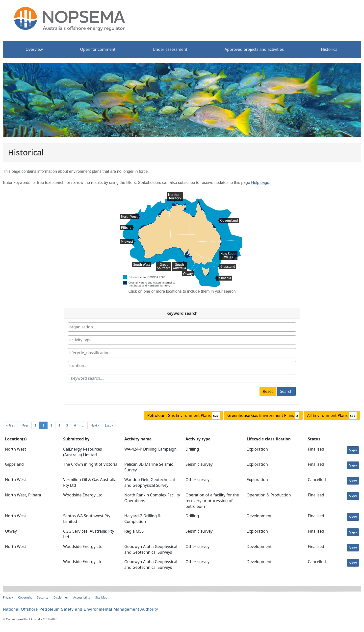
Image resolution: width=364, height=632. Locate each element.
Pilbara (127, 228)
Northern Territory (175, 195)
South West (142, 264)
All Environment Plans (332, 416)
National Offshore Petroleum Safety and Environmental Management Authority (81, 609)
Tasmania (223, 279)
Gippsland (227, 267)
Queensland (228, 221)
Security (43, 597)
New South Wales (228, 253)
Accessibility (82, 597)
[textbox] (98, 327)
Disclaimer (61, 597)
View (353, 450)
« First (10, 425)
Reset (268, 391)
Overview (34, 49)
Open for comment (98, 49)
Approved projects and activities (254, 49)
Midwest (128, 242)
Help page (260, 183)
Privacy (8, 597)
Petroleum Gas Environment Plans (183, 416)
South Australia (179, 264)
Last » (109, 425)
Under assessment (170, 49)
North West (130, 217)
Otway (188, 273)
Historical (330, 49)
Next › (95, 425)
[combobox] (182, 327)
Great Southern (164, 264)
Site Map (101, 597)
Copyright (25, 597)
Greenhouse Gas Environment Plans (263, 416)
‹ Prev (25, 425)
